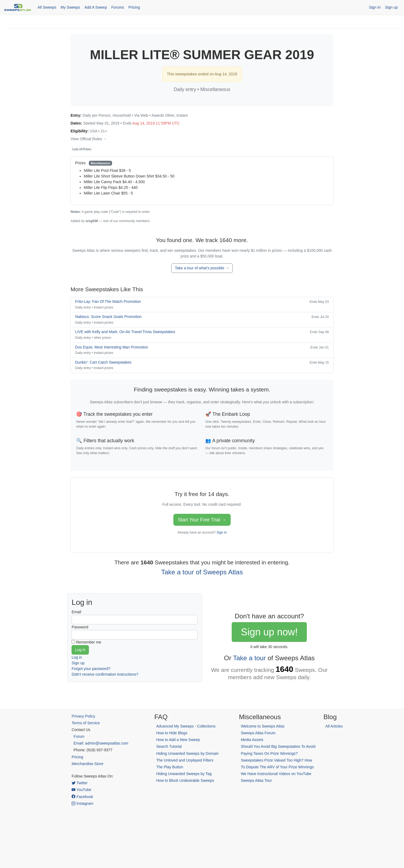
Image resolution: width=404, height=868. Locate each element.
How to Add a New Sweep (178, 740)
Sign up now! (269, 632)
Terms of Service (86, 723)
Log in (77, 657)
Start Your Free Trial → (202, 520)
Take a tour (249, 658)
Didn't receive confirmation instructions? (105, 674)
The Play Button (170, 767)
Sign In (375, 7)
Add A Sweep (96, 7)
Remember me (89, 642)
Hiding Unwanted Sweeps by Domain (187, 753)
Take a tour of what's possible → (202, 268)
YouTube (81, 790)
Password (80, 627)
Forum (79, 736)
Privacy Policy (83, 716)
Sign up (391, 7)
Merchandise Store (87, 764)
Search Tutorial (169, 746)
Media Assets (252, 740)
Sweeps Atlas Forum (258, 733)
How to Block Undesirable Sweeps (185, 780)
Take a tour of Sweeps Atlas (202, 572)
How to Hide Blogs (172, 733)
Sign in (222, 532)
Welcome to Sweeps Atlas (263, 726)
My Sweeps (70, 7)
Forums (118, 7)
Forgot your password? (91, 669)
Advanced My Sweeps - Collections (186, 726)
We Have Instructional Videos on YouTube (276, 774)
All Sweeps (47, 7)
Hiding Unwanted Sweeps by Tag (184, 774)
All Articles (334, 726)
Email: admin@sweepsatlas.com (101, 743)
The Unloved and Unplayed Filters (185, 760)
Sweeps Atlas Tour (256, 780)
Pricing (134, 7)
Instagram (82, 803)
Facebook (82, 797)
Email (76, 612)
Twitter (80, 783)
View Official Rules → (89, 139)
